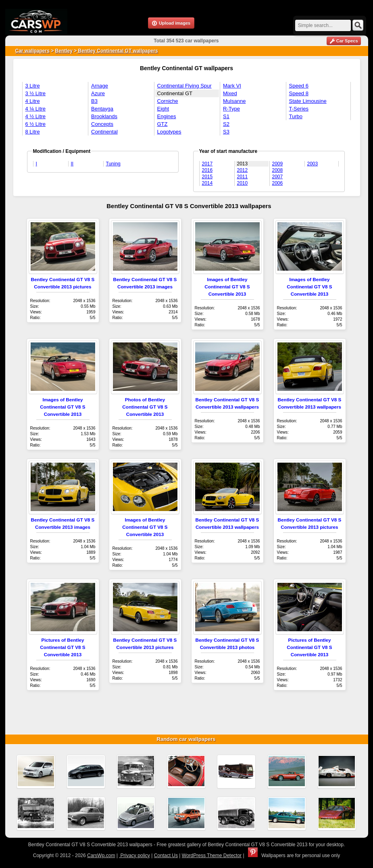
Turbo (296, 116)
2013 (243, 164)
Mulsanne (234, 101)
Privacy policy (134, 855)
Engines (167, 116)
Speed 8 (299, 93)
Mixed (230, 93)
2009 (278, 164)
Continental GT (175, 93)
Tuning (113, 164)
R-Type (231, 109)
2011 (243, 177)
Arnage (100, 86)
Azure (98, 93)
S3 (226, 132)
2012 (243, 170)
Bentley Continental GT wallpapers (117, 51)
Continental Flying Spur (184, 86)
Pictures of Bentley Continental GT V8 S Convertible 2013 (63, 647)
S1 (226, 116)
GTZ (163, 124)
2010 (243, 183)
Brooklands (104, 116)
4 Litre (33, 101)
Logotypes (169, 132)
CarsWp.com (101, 855)
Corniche (168, 101)
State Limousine (308, 101)
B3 (94, 101)
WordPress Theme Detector (212, 855)
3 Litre (33, 86)
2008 (278, 170)
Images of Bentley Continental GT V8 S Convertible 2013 (227, 287)
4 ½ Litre (36, 116)
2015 (207, 177)
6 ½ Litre (36, 124)
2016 (207, 170)
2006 (278, 183)
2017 (207, 164)
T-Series (299, 109)
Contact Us (166, 855)
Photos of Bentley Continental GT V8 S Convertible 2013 (145, 407)
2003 (313, 164)
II (72, 164)
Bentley (64, 51)
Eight (163, 109)
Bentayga (102, 109)
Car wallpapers (32, 51)
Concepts (102, 124)
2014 (207, 183)
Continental (104, 132)
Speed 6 (299, 86)
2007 (278, 177)
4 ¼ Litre (36, 109)
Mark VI (232, 86)
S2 (226, 124)
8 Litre (33, 132)
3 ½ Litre (36, 93)
